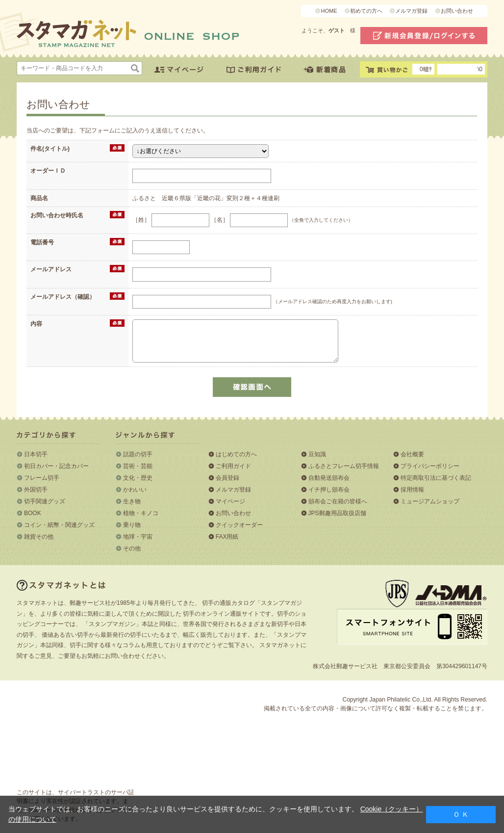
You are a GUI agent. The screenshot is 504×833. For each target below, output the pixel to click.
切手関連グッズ (45, 501)
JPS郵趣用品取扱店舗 (337, 513)
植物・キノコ (141, 513)
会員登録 (227, 478)
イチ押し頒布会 (329, 490)
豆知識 (317, 454)
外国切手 (36, 490)
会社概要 (412, 454)
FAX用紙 (227, 537)
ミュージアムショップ (430, 501)
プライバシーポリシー (430, 466)
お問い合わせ (457, 11)
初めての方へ (366, 11)
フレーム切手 (42, 478)
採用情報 (412, 490)
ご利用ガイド (233, 466)
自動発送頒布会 (329, 478)
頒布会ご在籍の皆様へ (338, 501)
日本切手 (36, 454)
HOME (329, 11)
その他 (132, 548)
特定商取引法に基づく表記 (436, 478)
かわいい (135, 490)
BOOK (33, 513)
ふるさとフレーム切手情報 (344, 466)
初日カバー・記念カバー (56, 466)
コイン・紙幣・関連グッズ (59, 525)
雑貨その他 (39, 537)
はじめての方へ (236, 454)
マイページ (230, 501)
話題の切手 (138, 454)
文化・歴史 (138, 478)
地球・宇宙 (138, 537)
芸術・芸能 (138, 466)
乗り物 (132, 525)
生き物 (132, 501)
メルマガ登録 (411, 11)
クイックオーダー (239, 525)
